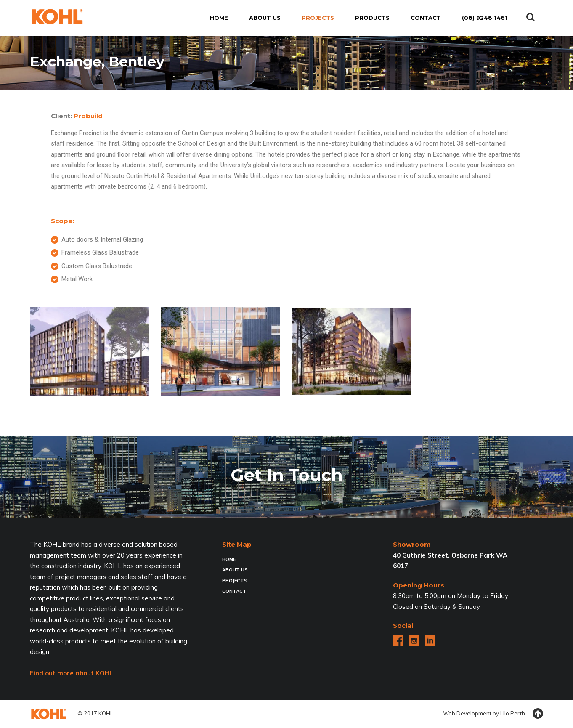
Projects (235, 581)
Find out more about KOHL (72, 673)
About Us (235, 570)
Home (229, 559)
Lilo (505, 713)
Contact (234, 591)
